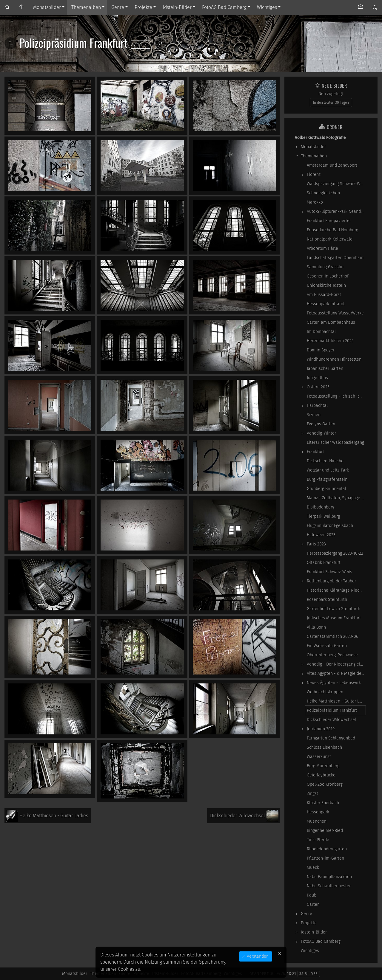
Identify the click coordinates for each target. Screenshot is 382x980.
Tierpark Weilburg (323, 516)
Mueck (313, 867)
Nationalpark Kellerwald (330, 239)
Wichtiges (267, 7)
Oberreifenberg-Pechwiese (332, 655)
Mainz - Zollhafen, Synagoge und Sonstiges (336, 498)
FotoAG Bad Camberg (224, 7)
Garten (313, 904)
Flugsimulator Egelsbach (330, 526)
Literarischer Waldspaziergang (335, 442)
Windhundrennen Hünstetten (334, 359)
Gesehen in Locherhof (328, 276)
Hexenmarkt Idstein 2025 (330, 341)
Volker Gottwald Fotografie (320, 138)
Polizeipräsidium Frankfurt (332, 710)
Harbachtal (317, 406)
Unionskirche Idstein (326, 285)
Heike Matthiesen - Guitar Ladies (336, 701)
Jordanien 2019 (321, 729)
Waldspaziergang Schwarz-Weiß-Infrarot (336, 184)
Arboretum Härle (322, 248)
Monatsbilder (47, 7)
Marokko (315, 202)
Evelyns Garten (321, 424)
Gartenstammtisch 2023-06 (332, 636)
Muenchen (317, 821)
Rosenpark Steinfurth (327, 600)
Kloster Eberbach (323, 803)
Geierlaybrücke (321, 775)
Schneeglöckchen (323, 193)
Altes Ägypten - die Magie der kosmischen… (336, 673)
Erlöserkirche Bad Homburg (332, 230)
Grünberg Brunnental (326, 489)
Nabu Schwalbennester (329, 886)
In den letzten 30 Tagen (331, 103)
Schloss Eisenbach (324, 747)
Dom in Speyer (321, 350)
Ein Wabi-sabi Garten (327, 646)
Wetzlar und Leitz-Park (328, 470)
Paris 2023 (316, 544)
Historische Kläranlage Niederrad (336, 590)
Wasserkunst (319, 757)
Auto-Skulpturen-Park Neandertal (336, 211)
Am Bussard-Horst (324, 295)
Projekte (143, 7)
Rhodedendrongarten (327, 849)
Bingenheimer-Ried (325, 831)
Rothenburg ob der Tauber (331, 581)
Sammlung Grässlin (325, 267)
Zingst (312, 794)
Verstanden (257, 956)
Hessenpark (318, 812)
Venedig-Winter (321, 433)
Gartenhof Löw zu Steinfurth (334, 609)
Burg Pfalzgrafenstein (327, 479)
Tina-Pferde (318, 840)
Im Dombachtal (321, 332)
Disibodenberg (321, 507)
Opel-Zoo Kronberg (325, 784)
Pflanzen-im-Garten (325, 858)
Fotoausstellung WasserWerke (335, 313)
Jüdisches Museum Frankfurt (334, 618)
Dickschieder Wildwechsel (331, 720)
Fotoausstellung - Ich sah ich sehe (336, 396)
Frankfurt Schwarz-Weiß (329, 572)
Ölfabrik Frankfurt (324, 563)
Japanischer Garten (325, 369)
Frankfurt (315, 452)
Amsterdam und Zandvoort (332, 165)
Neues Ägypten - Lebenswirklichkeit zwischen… (336, 683)
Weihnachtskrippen (325, 692)
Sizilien (314, 415)
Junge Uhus (317, 378)
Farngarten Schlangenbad (331, 738)
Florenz (314, 175)
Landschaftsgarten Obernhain (335, 258)
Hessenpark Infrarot (326, 304)
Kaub (312, 895)
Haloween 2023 (321, 535)
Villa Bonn (316, 627)
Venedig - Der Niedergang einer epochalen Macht (336, 664)
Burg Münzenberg (323, 766)
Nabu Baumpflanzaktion (329, 877)
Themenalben (86, 7)
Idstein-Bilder (177, 7)
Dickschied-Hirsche (325, 461)
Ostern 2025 (318, 387)
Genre (118, 7)
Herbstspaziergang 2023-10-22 (335, 553)
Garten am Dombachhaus (331, 322)
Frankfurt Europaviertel (329, 221)
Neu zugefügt (331, 94)
